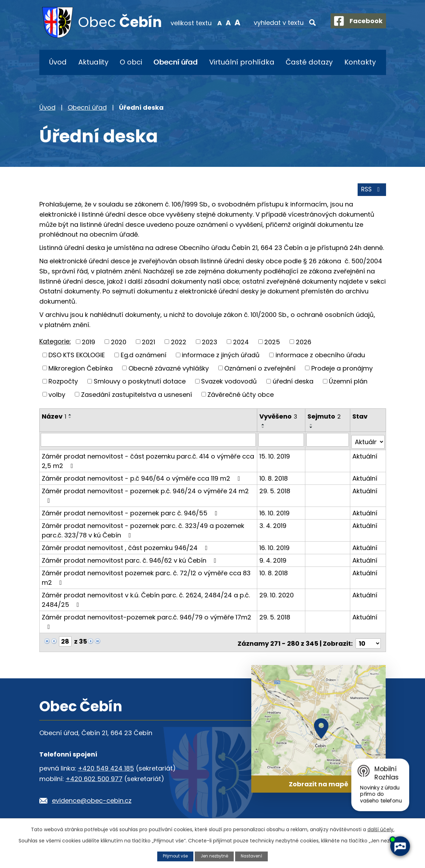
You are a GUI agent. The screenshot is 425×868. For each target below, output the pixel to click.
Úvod (58, 62)
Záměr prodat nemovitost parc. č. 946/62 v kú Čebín (131, 560)
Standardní (222, 22)
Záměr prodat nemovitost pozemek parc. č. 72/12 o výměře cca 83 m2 (146, 577)
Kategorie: (55, 343)
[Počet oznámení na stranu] (368, 641)
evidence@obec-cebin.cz (92, 798)
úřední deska (293, 383)
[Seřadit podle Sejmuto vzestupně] (312, 427)
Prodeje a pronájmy (342, 370)
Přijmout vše (173, 856)
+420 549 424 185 (106, 766)
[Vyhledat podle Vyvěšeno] (281, 442)
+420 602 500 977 (94, 776)
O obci (131, 62)
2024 (241, 344)
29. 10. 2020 (277, 595)
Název (54, 418)
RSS (371, 192)
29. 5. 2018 (275, 491)
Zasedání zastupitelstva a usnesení (137, 396)
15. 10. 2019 (275, 456)
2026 (304, 344)
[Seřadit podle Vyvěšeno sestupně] (264, 429)
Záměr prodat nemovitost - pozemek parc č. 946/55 (131, 513)
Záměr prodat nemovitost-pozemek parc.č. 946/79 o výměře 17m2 (147, 621)
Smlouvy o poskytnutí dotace (140, 383)
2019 (88, 344)
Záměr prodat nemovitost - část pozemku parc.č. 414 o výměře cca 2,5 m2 (148, 461)
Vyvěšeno (279, 418)
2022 (179, 344)
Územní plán (348, 383)
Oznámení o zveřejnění (260, 370)
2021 (148, 344)
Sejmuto (325, 418)
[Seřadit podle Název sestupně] (70, 420)
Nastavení (254, 856)
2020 (119, 344)
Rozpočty (63, 383)
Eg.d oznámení (144, 357)
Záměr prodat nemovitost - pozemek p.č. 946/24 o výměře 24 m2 (145, 495)
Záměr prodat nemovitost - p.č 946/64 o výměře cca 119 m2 (142, 478)
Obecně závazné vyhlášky (169, 370)
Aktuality (93, 62)
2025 (272, 344)
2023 (210, 344)
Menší (213, 22)
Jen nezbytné (215, 856)
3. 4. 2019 (273, 525)
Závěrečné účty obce (241, 396)
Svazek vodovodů (229, 383)
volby (57, 396)
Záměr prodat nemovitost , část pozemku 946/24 (126, 547)
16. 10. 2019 (275, 513)
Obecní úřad (175, 62)
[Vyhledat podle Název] (149, 442)
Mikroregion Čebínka (81, 370)
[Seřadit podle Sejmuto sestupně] (312, 429)
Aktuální (365, 456)
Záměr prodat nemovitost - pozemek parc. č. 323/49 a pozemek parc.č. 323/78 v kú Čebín (143, 530)
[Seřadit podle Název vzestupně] (70, 417)
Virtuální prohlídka (242, 62)
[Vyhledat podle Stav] (368, 442)
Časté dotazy (309, 62)
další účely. (381, 829)
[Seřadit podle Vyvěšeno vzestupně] (264, 427)
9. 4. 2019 (273, 560)
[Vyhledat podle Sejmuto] (328, 442)
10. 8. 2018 (274, 478)
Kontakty (360, 62)
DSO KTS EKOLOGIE (77, 357)
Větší (231, 22)
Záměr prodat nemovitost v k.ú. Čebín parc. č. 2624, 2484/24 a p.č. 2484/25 (146, 599)
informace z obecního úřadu (320, 357)
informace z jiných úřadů (221, 357)
